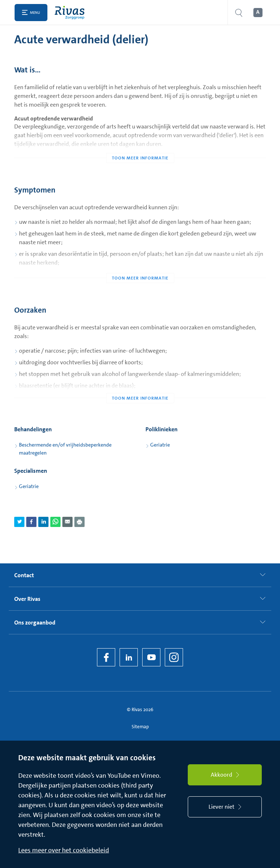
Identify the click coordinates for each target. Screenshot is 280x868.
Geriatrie (160, 445)
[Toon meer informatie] (140, 143)
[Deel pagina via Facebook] (31, 522)
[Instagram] (174, 657)
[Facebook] (106, 657)
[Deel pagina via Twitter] (19, 522)
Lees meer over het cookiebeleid (64, 850)
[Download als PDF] (79, 522)
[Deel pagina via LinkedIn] (43, 522)
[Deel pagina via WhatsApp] (55, 522)
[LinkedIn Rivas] (129, 657)
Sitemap (140, 727)
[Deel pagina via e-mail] (67, 522)
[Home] (71, 13)
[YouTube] (151, 657)
